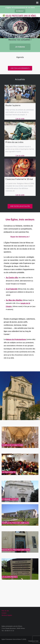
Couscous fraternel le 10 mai (19, 179)
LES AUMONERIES (10, 577)
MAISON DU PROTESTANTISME (16, 550)
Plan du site (5, 611)
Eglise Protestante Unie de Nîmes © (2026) (14, 639)
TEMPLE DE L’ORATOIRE (12, 445)
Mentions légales (7, 615)
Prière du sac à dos (14, 142)
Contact (4, 613)
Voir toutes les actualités (20, 206)
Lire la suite (20, 119)
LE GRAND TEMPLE (10, 499)
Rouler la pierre (13, 105)
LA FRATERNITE (9, 472)
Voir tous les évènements (20, 68)
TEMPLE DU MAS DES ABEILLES (15, 523)
